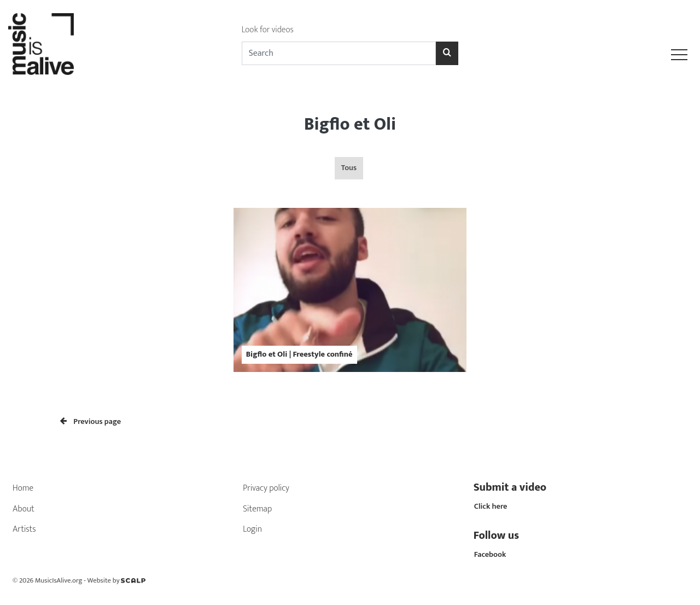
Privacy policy (266, 488)
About (24, 509)
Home (23, 488)
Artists (24, 529)
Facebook (490, 555)
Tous (349, 168)
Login (252, 529)
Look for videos (268, 30)
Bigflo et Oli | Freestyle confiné (299, 354)
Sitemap (257, 509)
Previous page (91, 422)
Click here (491, 507)
